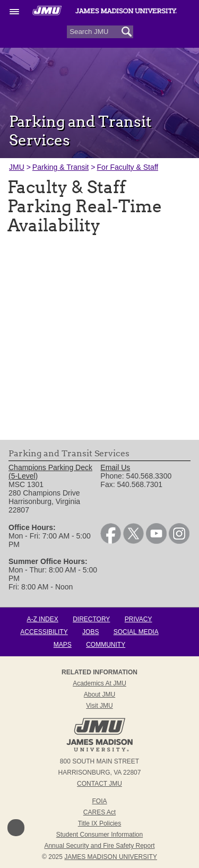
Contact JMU (99, 784)
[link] (111, 541)
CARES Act (99, 812)
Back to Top (16, 828)
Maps (63, 645)
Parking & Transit (61, 167)
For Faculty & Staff (128, 167)
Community (106, 645)
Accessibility (44, 632)
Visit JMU (99, 706)
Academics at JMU (99, 683)
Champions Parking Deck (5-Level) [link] (50, 472)
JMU (17, 167)
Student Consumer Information (99, 835)
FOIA (99, 801)
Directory (91, 619)
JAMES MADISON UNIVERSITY (111, 857)
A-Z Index (42, 619)
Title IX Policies (100, 823)
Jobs (90, 632)
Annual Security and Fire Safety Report (99, 846)
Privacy (139, 619)
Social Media (136, 632)
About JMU (99, 695)
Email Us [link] (115, 467)
